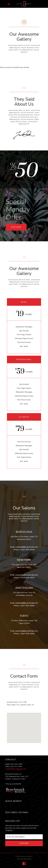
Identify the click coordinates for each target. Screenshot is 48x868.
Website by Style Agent (24, 859)
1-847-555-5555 (27, 550)
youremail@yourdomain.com (27, 547)
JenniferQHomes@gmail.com (16, 769)
